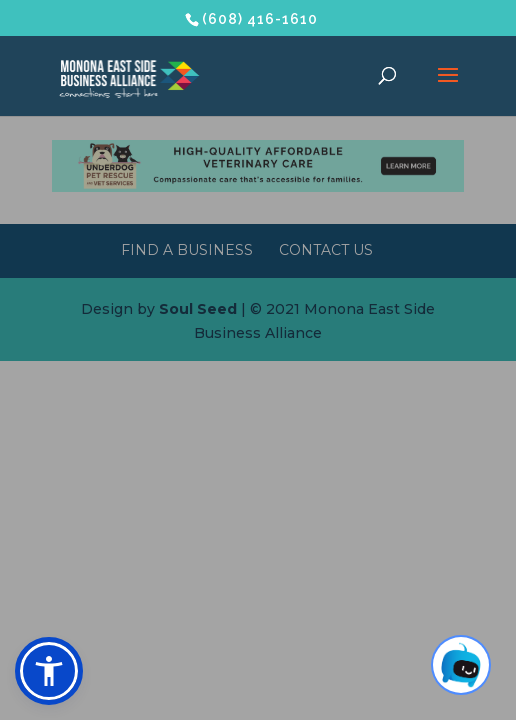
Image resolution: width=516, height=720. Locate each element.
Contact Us (326, 250)
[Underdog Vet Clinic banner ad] (258, 187)
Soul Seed (198, 309)
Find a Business (187, 250)
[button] (49, 671)
